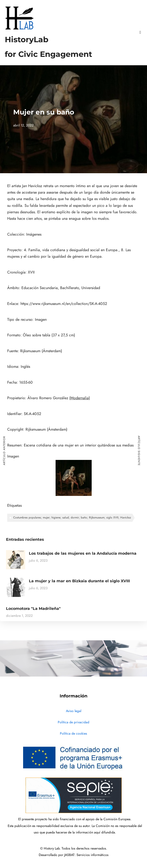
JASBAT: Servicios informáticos (86, 855)
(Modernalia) (80, 398)
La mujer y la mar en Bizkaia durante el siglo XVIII (79, 581)
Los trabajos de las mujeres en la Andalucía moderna (83, 553)
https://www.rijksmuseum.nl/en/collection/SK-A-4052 (64, 304)
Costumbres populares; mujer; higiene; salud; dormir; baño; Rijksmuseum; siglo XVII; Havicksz (72, 517)
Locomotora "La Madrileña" (33, 609)
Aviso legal (74, 711)
